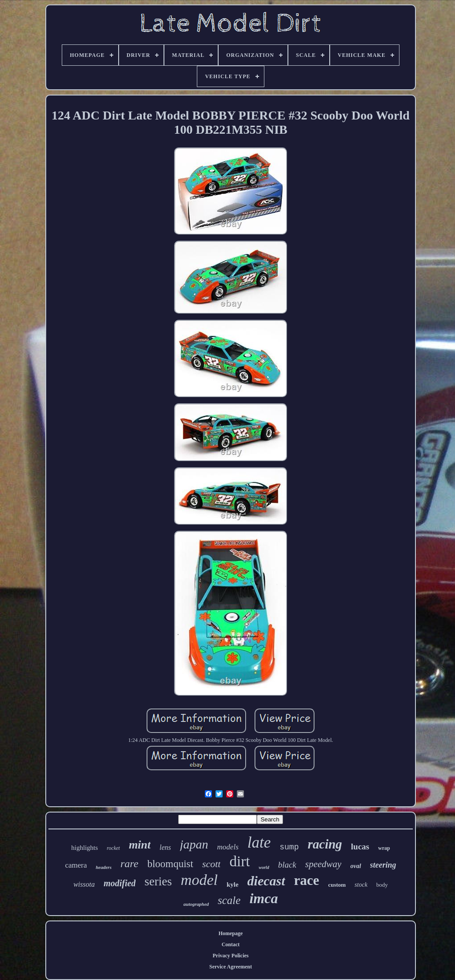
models (228, 847)
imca (263, 898)
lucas (360, 847)
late (259, 843)
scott (212, 864)
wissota (84, 884)
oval (355, 866)
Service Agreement (231, 967)
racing (325, 844)
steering (383, 865)
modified (120, 883)
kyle (233, 884)
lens (165, 847)
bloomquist (170, 864)
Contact (231, 944)
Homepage (231, 933)
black (287, 865)
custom (337, 885)
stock (361, 885)
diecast (266, 881)
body (382, 885)
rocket (113, 848)
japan (194, 844)
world (264, 867)
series (158, 881)
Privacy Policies (231, 956)
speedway (323, 864)
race (307, 880)
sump (289, 847)
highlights (84, 848)
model (199, 880)
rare (129, 864)
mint (140, 845)
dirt (239, 861)
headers (103, 867)
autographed (196, 904)
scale (229, 900)
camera (76, 865)
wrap (384, 848)
